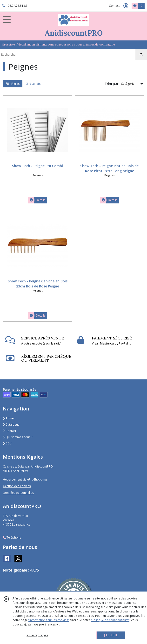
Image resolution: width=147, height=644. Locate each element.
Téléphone (12, 537)
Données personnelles (18, 493)
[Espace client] (126, 6)
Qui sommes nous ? (18, 437)
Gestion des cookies (17, 486)
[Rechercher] (141, 55)
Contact (114, 6)
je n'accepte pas (37, 635)
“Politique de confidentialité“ (110, 620)
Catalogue (11, 425)
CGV (7, 443)
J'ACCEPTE (111, 635)
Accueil (9, 418)
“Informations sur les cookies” (49, 620)
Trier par (112, 84)
